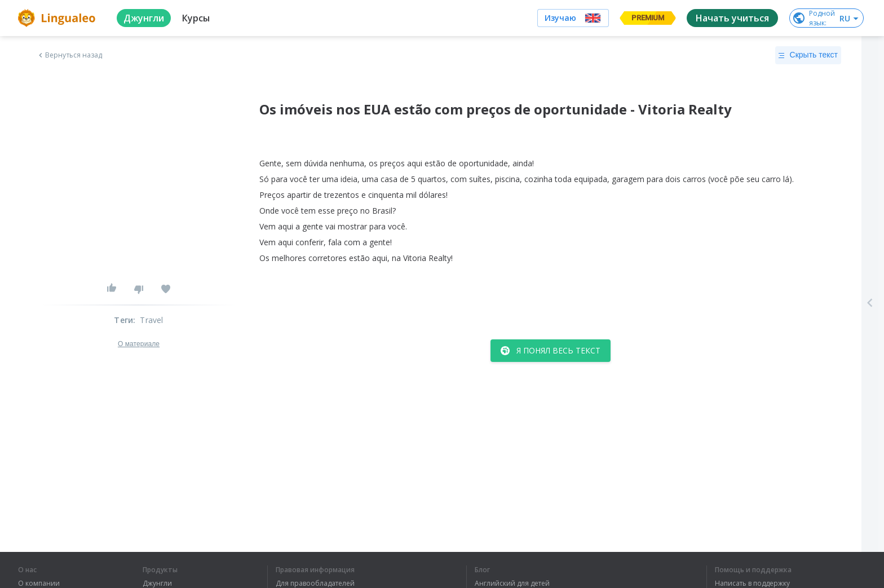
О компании (39, 583)
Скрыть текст (808, 55)
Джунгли (157, 583)
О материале (139, 344)
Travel (151, 320)
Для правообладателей (315, 583)
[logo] (58, 18)
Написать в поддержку (752, 583)
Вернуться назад (69, 55)
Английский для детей (512, 583)
